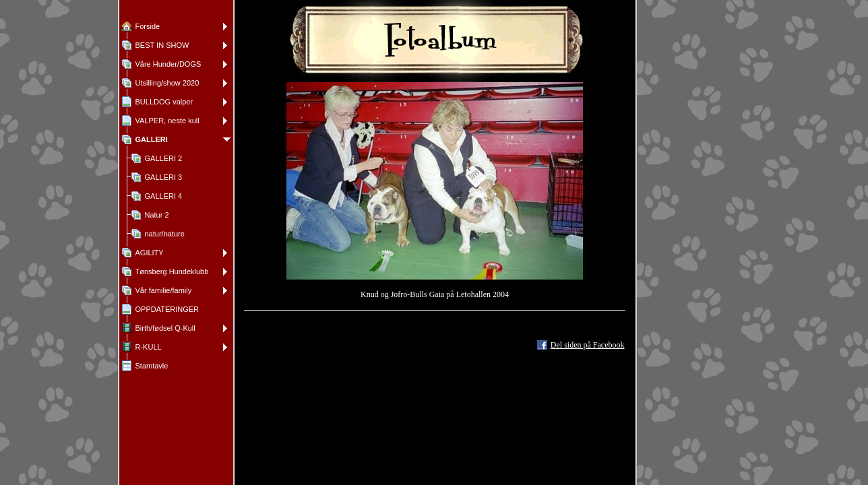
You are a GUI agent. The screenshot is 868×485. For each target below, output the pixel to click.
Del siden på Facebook (588, 345)
